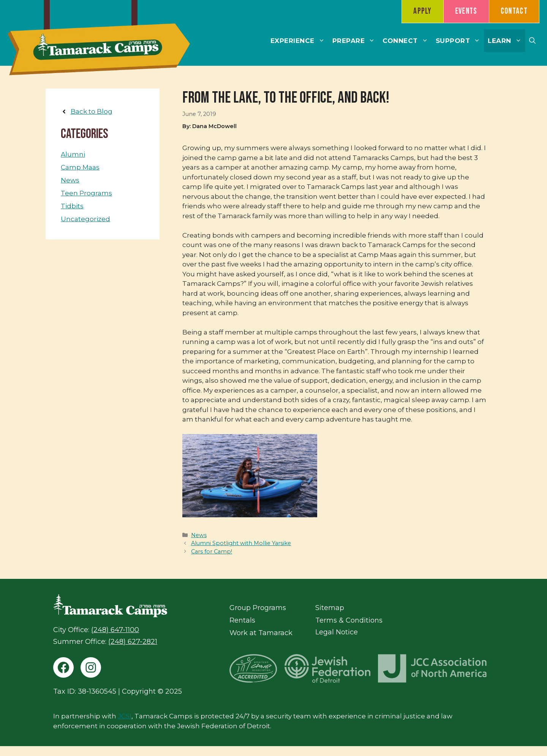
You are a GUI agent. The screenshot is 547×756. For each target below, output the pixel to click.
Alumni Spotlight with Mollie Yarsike (241, 543)
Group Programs (258, 608)
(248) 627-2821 (133, 642)
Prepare (356, 41)
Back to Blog (92, 111)
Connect (407, 41)
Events (466, 11)
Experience (300, 41)
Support (460, 41)
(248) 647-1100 (115, 630)
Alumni (73, 154)
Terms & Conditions (349, 620)
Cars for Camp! (212, 552)
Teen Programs (86, 193)
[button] (532, 41)
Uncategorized (85, 219)
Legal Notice (337, 632)
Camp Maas (80, 167)
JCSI (125, 716)
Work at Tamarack (261, 633)
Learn (507, 41)
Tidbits (72, 206)
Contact (514, 11)
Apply (423, 11)
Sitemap (330, 608)
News (199, 535)
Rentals (242, 620)
